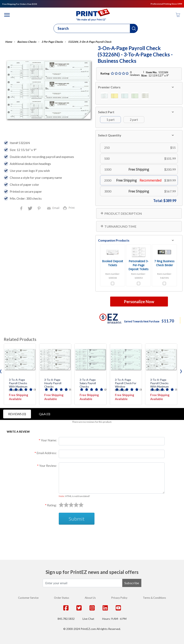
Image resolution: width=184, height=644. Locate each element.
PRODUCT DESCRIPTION (123, 213)
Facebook (22, 209)
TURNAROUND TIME (120, 226)
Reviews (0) (17, 414)
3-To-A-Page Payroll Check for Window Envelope (126, 385)
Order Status (62, 598)
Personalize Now (139, 302)
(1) (35, 389)
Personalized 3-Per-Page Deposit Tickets (138, 265)
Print (70, 208)
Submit (77, 519)
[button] (134, 28)
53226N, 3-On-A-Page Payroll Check (90, 42)
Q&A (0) (45, 414)
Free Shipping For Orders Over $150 (20, 4)
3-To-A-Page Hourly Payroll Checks (53, 383)
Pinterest (39, 209)
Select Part (106, 112)
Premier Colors (109, 87)
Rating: (52, 505)
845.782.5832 (66, 619)
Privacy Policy (119, 598)
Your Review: (48, 466)
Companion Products (114, 240)
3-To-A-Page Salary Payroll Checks (88, 383)
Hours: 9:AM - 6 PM (114, 619)
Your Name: (49, 440)
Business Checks (27, 42)
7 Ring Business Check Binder (164, 263)
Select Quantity (110, 135)
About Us (90, 598)
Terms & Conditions (154, 598)
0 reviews (135, 73)
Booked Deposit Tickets (113, 263)
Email (54, 208)
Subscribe (132, 583)
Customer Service (28, 598)
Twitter (30, 209)
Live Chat (88, 619)
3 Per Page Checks (52, 42)
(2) (106, 389)
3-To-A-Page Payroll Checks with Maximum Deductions (18, 385)
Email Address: (47, 453)
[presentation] (181, 370)
